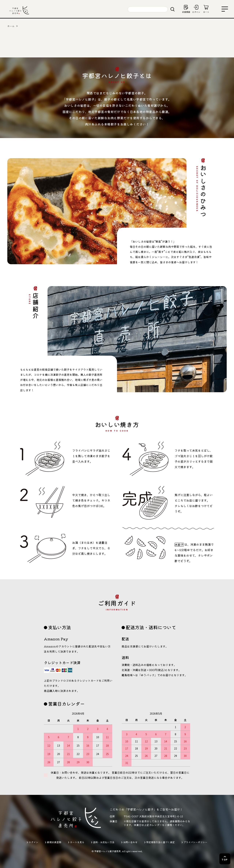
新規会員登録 (54, 842)
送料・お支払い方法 (104, 842)
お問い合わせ (130, 842)
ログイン (33, 842)
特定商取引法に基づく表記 (161, 842)
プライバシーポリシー (195, 842)
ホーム (11, 26)
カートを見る (77, 842)
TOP (225, 860)
